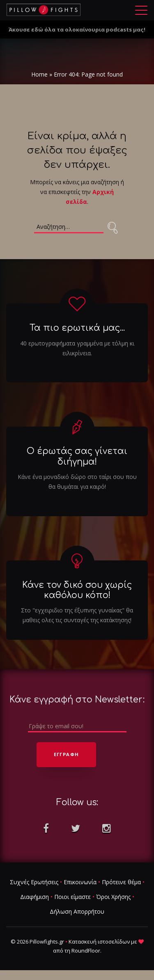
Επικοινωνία (80, 882)
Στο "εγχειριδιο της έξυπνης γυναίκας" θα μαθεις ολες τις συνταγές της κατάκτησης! (77, 615)
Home (39, 74)
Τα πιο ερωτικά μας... (77, 328)
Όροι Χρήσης (113, 897)
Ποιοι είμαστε (72, 897)
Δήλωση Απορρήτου (77, 912)
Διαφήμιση (34, 897)
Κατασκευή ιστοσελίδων (99, 942)
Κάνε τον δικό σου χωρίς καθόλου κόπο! (77, 590)
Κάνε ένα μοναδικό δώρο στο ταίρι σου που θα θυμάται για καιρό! (77, 482)
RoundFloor (86, 951)
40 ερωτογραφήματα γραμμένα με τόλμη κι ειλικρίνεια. (77, 348)
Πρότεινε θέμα (121, 882)
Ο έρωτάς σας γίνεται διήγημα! (77, 457)
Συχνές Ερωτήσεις (34, 882)
